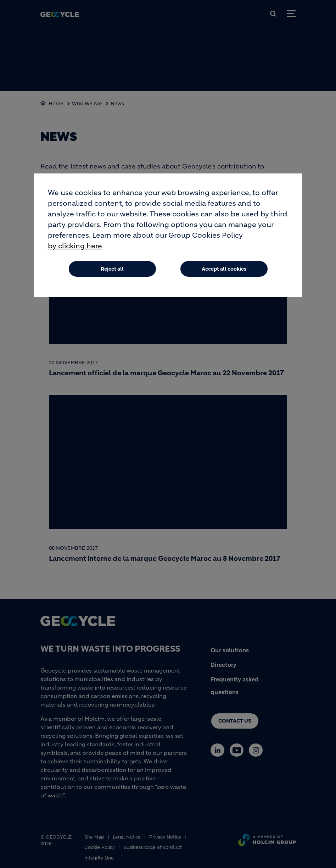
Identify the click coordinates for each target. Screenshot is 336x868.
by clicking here (75, 246)
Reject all (112, 269)
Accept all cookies (224, 269)
